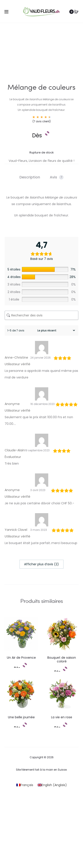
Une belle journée (21, 717)
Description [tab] (30, 177)
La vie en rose (62, 717)
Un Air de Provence (21, 658)
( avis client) (42, 121)
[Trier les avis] (56, 330)
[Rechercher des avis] (41, 315)
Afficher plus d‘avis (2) (41, 564)
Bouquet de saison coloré (62, 659)
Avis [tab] (57, 177)
